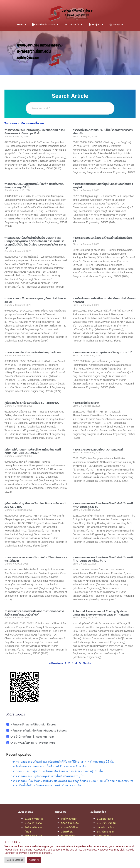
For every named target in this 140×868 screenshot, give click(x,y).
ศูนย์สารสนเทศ (69, 819)
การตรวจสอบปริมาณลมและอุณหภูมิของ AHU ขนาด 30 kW (35, 300)
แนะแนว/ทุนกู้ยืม (106, 823)
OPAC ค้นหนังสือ (70, 823)
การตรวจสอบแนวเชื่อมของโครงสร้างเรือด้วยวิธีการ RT (103, 239)
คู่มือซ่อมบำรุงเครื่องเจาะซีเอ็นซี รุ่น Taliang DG (32, 403)
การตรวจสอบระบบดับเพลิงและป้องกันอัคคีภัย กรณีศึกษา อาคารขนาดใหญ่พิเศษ (103, 559)
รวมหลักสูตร (68, 836)
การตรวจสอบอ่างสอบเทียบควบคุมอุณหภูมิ (98, 449)
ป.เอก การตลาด (33, 823)
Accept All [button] (34, 860)
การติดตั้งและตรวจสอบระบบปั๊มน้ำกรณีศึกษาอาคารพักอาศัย (103, 132)
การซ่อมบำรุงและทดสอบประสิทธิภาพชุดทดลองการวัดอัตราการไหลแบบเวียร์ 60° (34, 613)
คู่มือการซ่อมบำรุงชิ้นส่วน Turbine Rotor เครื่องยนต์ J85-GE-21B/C (35, 505)
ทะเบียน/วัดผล (105, 819)
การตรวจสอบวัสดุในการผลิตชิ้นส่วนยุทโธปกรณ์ (33, 352)
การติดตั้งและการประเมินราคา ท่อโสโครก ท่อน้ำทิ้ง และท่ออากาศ (104, 300)
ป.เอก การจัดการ (34, 819)
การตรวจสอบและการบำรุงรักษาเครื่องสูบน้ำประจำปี (103, 352)
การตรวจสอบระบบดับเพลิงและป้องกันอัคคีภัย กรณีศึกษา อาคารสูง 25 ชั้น (103, 505)
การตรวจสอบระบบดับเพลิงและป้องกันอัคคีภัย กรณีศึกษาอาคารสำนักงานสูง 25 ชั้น (35, 132)
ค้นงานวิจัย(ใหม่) (70, 827)
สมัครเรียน (67, 832)
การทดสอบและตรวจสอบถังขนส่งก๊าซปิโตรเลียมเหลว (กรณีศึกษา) (36, 559)
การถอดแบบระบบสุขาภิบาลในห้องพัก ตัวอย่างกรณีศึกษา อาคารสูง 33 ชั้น (34, 185)
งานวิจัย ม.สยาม (106, 832)
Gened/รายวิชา (105, 827)
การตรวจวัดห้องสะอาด (86, 403)
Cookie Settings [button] (15, 860)
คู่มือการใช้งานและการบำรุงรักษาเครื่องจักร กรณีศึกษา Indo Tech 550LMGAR (33, 451)
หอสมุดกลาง (104, 836)
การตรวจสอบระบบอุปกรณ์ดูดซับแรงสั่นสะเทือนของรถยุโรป (103, 185)
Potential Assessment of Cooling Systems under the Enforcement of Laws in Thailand (101, 613)
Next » (87, 663)
